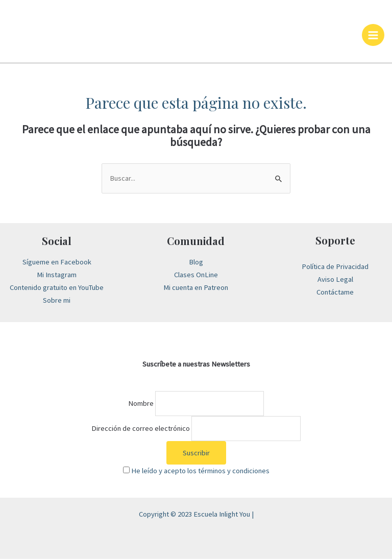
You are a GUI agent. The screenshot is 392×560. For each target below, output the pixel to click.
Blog (196, 263)
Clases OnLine (196, 276)
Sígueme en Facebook (57, 263)
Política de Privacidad (335, 267)
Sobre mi (57, 301)
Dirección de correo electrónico (141, 429)
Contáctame (335, 293)
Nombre (141, 404)
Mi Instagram (57, 276)
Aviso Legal (335, 280)
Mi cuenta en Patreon (196, 288)
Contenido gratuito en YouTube (57, 288)
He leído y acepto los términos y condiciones (200, 472)
